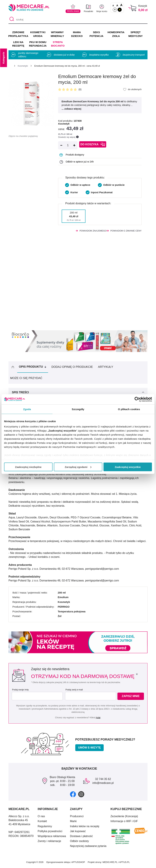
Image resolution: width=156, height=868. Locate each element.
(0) (80, 89)
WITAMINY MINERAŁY (57, 34)
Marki (73, 823)
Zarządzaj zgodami (78, 467)
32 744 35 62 (103, 780)
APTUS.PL (124, 863)
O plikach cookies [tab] (129, 409)
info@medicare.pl (103, 784)
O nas (41, 817)
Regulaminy (45, 827)
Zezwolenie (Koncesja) (124, 817)
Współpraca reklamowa (52, 837)
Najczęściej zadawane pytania (88, 847)
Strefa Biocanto (58, 44)
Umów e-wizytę (89, 749)
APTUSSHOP (78, 863)
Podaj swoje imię (20, 691)
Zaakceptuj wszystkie (128, 467)
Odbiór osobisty (79, 842)
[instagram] (81, 795)
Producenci (77, 817)
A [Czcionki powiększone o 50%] (117, 5)
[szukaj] (78, 20)
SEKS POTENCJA (97, 34)
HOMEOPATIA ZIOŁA (116, 34)
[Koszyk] (132, 8)
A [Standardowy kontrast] (115, 10)
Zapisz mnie (131, 697)
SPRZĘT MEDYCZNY (135, 34)
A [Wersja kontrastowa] (120, 10)
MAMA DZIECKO (77, 34)
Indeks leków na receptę (85, 827)
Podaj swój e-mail (74, 691)
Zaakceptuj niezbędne (28, 467)
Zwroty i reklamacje (49, 842)
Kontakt (42, 823)
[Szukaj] (11, 20)
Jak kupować (78, 832)
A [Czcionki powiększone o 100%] (121, 5)
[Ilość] (68, 145)
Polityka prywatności (50, 832)
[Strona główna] (10, 66)
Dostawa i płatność (81, 837)
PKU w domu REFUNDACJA (38, 44)
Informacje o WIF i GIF (124, 823)
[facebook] (73, 795)
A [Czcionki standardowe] (113, 6)
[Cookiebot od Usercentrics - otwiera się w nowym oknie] (137, 399)
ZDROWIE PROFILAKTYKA (18, 34)
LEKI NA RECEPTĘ (18, 44)
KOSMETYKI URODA (38, 34)
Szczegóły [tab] (78, 409)
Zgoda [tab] (27, 409)
